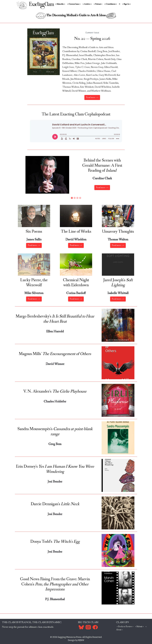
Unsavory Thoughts (118, 232)
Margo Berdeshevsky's (55, 319)
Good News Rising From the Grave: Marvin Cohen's (55, 584)
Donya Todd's (55, 542)
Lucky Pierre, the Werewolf (34, 283)
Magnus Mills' (55, 354)
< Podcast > (98, 4)
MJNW (81, 640)
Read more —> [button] (102, 188)
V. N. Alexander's (55, 391)
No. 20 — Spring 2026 (92, 39)
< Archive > (87, 4)
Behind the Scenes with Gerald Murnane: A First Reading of (102, 166)
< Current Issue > (74, 4)
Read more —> (92, 97)
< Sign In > (126, 4)
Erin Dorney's (55, 469)
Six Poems (34, 232)
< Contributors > (111, 4)
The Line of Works (76, 232)
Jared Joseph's (118, 283)
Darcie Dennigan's (55, 504)
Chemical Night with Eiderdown (76, 283)
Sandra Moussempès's (55, 432)
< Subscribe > (60, 4)
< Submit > (139, 627)
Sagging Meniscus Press (70, 637)
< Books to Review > (125, 627)
